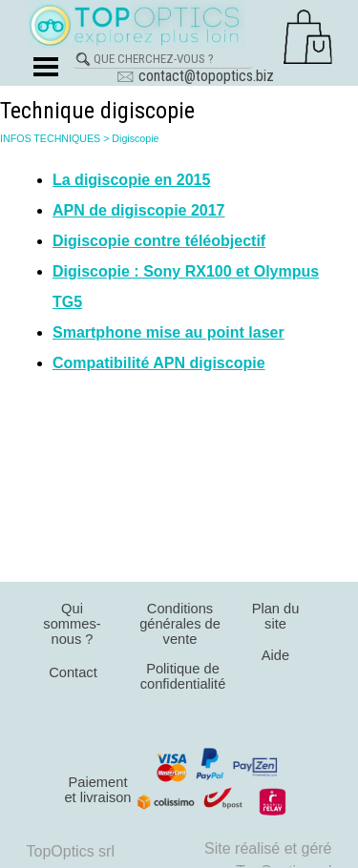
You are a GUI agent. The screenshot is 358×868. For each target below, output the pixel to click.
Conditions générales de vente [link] (180, 624)
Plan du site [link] (276, 616)
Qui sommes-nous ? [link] (72, 624)
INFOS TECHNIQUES (50, 138)
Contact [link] (73, 672)
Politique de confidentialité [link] (183, 676)
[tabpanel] (179, 272)
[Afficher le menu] (46, 66)
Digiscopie (135, 138)
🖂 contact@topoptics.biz (195, 76)
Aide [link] (275, 655)
